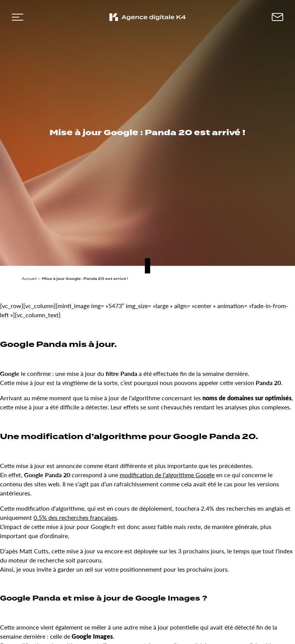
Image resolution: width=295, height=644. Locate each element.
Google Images (92, 636)
